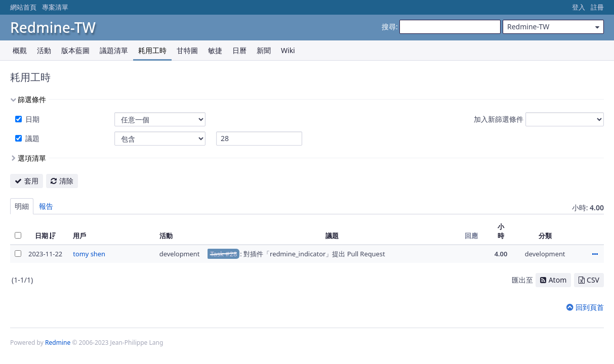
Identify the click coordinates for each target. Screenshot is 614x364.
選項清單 (32, 158)
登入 (579, 7)
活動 (44, 50)
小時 (501, 231)
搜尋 (389, 27)
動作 (595, 255)
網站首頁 (23, 7)
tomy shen (89, 254)
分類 (545, 236)
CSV (593, 280)
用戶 (79, 236)
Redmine (58, 343)
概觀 (20, 50)
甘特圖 (187, 50)
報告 (46, 206)
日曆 (239, 50)
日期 (31, 119)
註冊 (597, 7)
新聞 (264, 50)
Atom (558, 280)
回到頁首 (590, 307)
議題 (31, 138)
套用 (31, 181)
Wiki (288, 50)
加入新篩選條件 (499, 119)
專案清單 (55, 7)
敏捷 (215, 50)
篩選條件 (32, 99)
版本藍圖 (75, 50)
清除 (66, 181)
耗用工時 (152, 50)
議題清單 (114, 50)
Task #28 (223, 254)
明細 (22, 206)
